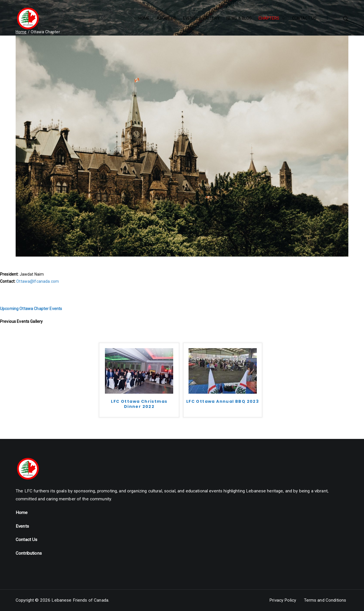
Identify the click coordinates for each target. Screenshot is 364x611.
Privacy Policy (283, 600)
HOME (144, 18)
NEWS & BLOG (239, 18)
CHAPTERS (272, 18)
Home (22, 513)
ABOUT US (167, 18)
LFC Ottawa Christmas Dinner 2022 (139, 404)
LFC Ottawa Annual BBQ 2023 (223, 402)
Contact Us (26, 540)
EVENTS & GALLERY (201, 18)
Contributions (29, 553)
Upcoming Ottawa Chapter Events (31, 309)
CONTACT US (304, 18)
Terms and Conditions (325, 600)
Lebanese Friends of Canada (80, 600)
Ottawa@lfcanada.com (38, 281)
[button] (282, 18)
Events (22, 526)
